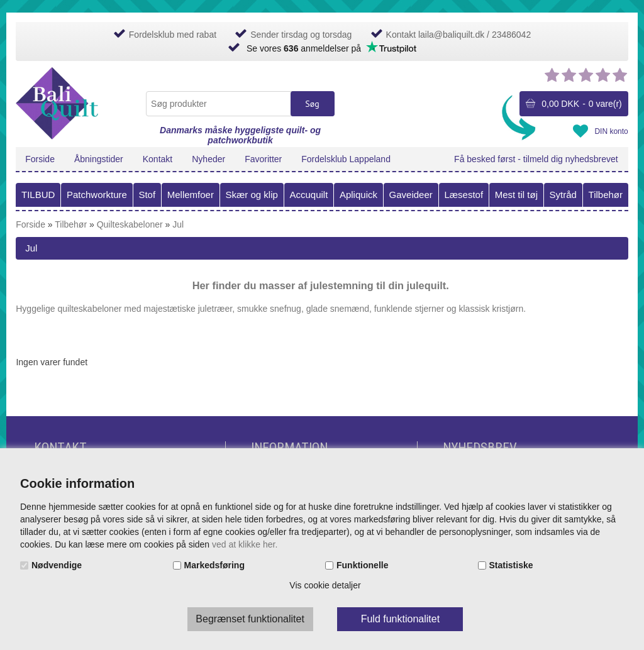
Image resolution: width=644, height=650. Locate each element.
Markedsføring (214, 565)
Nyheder (208, 159)
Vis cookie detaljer (325, 585)
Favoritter (263, 159)
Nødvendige (57, 565)
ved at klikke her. (245, 544)
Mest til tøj (516, 195)
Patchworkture (97, 195)
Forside (40, 159)
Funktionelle (362, 565)
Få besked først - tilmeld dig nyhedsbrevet (536, 159)
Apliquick (358, 195)
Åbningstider (99, 159)
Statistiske (511, 565)
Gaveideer (411, 195)
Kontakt (158, 159)
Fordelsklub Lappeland (346, 159)
